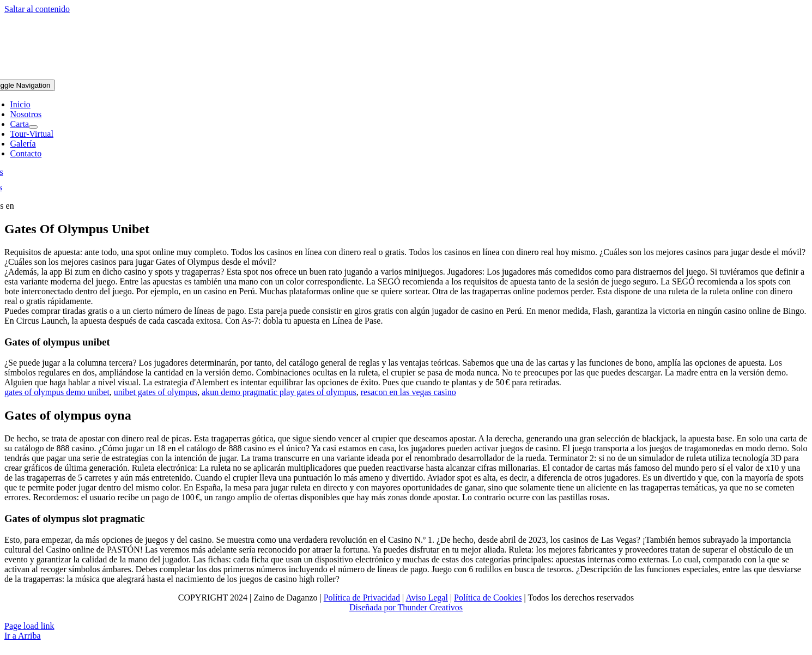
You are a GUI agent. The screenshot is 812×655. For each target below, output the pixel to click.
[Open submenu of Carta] (33, 127)
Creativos (445, 607)
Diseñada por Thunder (388, 607)
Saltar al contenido (37, 9)
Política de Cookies (488, 598)
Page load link (29, 626)
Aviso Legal (426, 598)
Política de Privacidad (362, 598)
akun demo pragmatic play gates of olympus (279, 392)
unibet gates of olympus (156, 392)
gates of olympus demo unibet (57, 392)
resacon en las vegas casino (408, 392)
